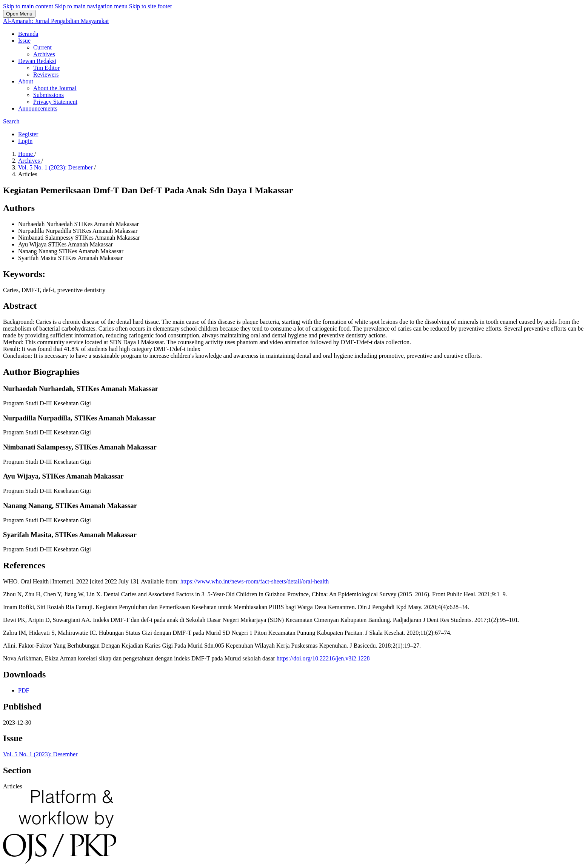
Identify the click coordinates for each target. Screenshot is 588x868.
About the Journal (55, 88)
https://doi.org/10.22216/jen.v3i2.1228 (323, 658)
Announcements (38, 108)
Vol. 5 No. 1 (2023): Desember (56, 167)
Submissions (48, 95)
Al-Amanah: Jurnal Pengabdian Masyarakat (56, 21)
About (26, 81)
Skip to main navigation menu (91, 6)
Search (11, 121)
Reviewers (46, 75)
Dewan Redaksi (37, 61)
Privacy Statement (55, 102)
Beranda (28, 34)
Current (42, 47)
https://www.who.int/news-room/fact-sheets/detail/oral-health (255, 581)
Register (28, 134)
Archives (44, 54)
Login (25, 141)
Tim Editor (46, 68)
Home (26, 154)
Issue (24, 41)
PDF (24, 690)
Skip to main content (28, 6)
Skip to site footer (151, 6)
